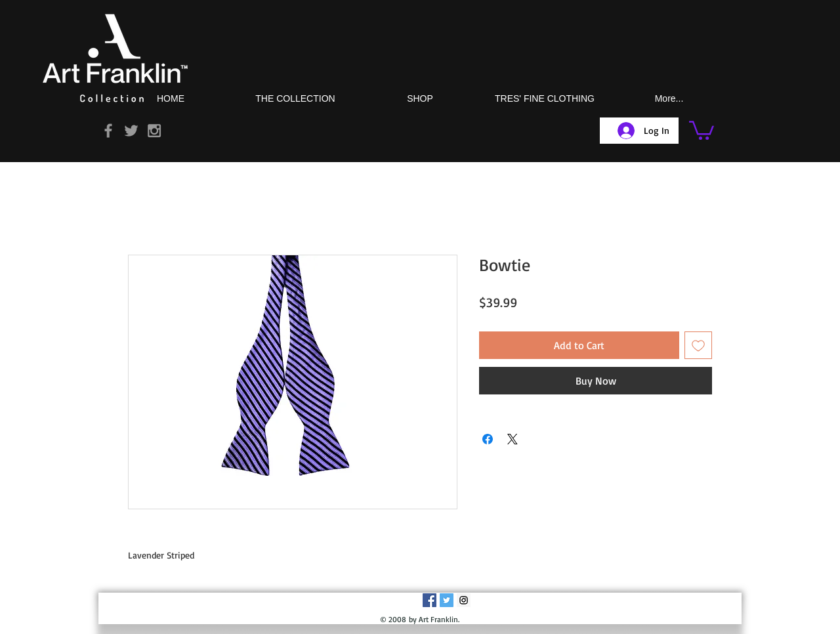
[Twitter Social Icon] (447, 600)
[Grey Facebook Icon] (108, 131)
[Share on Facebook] (488, 439)
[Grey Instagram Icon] (154, 131)
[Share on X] (513, 439)
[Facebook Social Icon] (430, 600)
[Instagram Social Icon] (464, 600)
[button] (702, 129)
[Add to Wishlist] (698, 345)
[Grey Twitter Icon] (131, 131)
